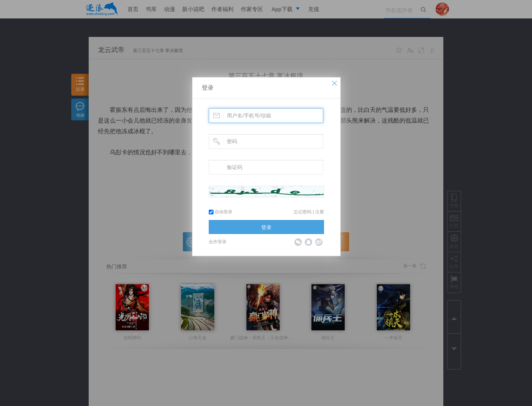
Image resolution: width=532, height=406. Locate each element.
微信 (298, 242)
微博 (319, 242)
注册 (320, 212)
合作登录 (218, 242)
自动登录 (221, 212)
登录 (208, 88)
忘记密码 (303, 212)
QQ (308, 242)
